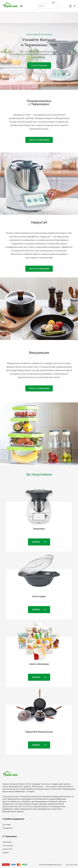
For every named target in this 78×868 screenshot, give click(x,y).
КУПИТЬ (36, 542)
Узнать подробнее (39, 140)
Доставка (7, 824)
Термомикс (7, 842)
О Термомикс (10, 836)
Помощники (8, 845)
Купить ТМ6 (7, 849)
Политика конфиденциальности (50, 865)
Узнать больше (39, 65)
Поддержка (8, 828)
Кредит (6, 852)
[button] (21, 6)
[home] (10, 6)
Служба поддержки (13, 819)
